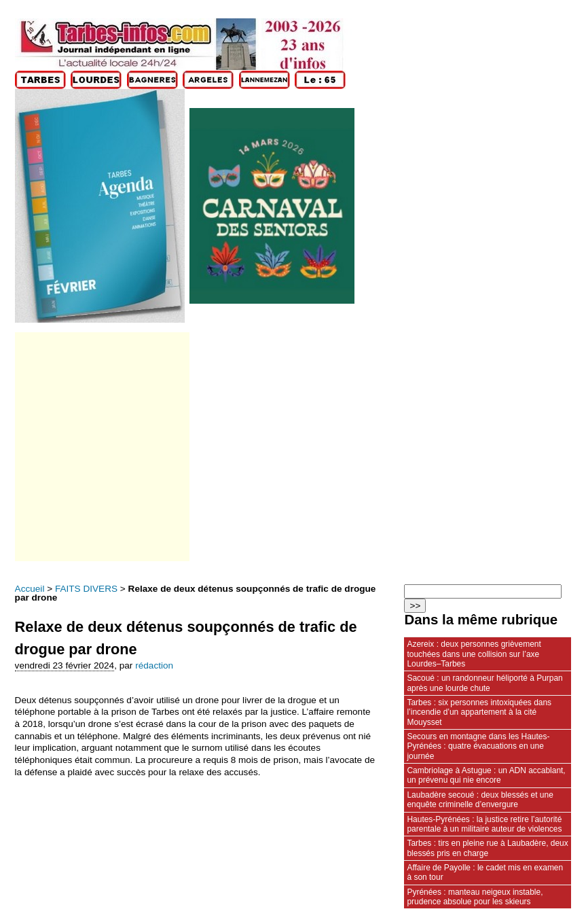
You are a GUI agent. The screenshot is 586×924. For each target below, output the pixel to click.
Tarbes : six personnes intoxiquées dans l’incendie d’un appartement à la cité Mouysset (479, 712)
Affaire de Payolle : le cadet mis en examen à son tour (485, 872)
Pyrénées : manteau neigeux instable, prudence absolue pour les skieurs (475, 897)
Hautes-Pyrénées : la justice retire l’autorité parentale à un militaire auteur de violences (484, 824)
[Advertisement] (102, 447)
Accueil (30, 589)
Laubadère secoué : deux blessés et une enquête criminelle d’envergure (480, 800)
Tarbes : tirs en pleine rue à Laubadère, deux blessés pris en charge (487, 848)
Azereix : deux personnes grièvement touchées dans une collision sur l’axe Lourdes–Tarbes (474, 654)
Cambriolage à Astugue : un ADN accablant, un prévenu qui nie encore (486, 775)
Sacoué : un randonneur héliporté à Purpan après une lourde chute (484, 683)
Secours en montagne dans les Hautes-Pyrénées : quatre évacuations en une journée (478, 746)
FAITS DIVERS (86, 589)
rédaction (154, 665)
